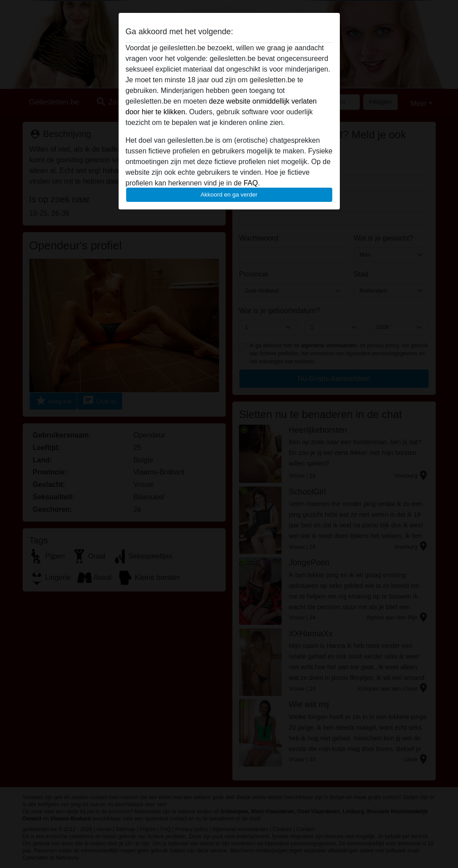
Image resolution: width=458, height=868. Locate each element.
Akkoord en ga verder (229, 195)
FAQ (251, 183)
